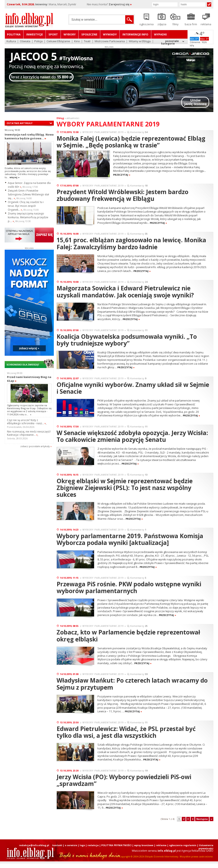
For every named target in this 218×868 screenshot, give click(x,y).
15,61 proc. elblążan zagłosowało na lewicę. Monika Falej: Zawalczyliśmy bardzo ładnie (131, 243)
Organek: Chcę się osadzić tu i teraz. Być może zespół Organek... (26, 206)
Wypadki (160, 34)
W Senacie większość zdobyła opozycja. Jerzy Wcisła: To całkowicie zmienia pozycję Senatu (132, 436)
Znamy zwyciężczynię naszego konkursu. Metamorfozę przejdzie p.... (28, 217)
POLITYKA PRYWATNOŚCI (116, 845)
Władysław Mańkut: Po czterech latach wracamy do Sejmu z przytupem (132, 684)
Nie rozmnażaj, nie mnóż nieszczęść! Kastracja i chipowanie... (29, 433)
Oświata (25, 41)
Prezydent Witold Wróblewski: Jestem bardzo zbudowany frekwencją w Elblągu (122, 195)
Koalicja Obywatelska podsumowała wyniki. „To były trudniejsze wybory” (127, 340)
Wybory (70, 34)
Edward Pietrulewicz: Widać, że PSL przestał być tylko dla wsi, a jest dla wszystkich (126, 732)
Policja (38, 41)
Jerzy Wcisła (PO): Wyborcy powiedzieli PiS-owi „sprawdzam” (124, 780)
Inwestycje (35, 34)
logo (82, 845)
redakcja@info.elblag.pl (34, 845)
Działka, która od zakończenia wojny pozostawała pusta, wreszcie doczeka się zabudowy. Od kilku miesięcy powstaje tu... (28, 173)
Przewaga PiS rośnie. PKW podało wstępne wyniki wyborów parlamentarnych (129, 587)
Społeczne (89, 34)
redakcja (93, 845)
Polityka (14, 34)
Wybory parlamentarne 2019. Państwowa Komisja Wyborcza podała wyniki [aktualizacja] (130, 539)
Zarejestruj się (120, 4)
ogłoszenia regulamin (183, 845)
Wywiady (110, 34)
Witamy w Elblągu (140, 41)
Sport (53, 34)
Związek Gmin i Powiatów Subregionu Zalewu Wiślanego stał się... (28, 194)
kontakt (57, 845)
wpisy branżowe (144, 845)
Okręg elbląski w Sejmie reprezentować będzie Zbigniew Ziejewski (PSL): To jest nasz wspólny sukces (125, 488)
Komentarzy (139, 132)
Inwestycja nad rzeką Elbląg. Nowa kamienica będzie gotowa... (29, 136)
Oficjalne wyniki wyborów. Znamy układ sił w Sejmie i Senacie (133, 388)
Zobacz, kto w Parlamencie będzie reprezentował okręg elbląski (128, 636)
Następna (202, 819)
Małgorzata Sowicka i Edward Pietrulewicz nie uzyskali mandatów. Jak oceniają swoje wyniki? (125, 291)
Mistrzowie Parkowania (110, 41)
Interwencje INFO (135, 34)
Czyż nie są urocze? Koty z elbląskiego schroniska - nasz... (26, 422)
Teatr (87, 41)
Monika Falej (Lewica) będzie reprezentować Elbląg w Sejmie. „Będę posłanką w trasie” (131, 142)
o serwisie (71, 845)
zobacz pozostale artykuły (35, 446)
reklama (161, 845)
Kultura (11, 41)
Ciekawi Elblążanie (58, 41)
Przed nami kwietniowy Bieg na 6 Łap (29, 379)
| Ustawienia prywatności (205, 847)
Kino (77, 41)
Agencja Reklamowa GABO (197, 851)
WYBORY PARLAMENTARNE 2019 (103, 132)
